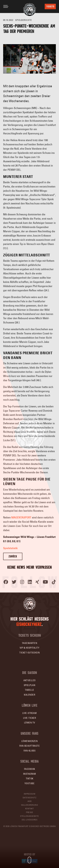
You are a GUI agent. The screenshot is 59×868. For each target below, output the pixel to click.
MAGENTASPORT (21, 517)
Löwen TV (30, 723)
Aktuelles (29, 680)
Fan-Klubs (30, 751)
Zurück (13, 556)
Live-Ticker (30, 718)
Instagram (30, 774)
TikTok (30, 778)
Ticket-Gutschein (29, 653)
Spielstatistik (10, 548)
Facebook (30, 769)
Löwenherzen (30, 741)
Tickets (50, 6)
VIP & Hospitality (30, 648)
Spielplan (30, 685)
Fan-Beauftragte (30, 746)
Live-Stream (30, 713)
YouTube (30, 783)
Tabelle (29, 690)
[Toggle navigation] (6, 6)
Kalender (29, 695)
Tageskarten (30, 643)
